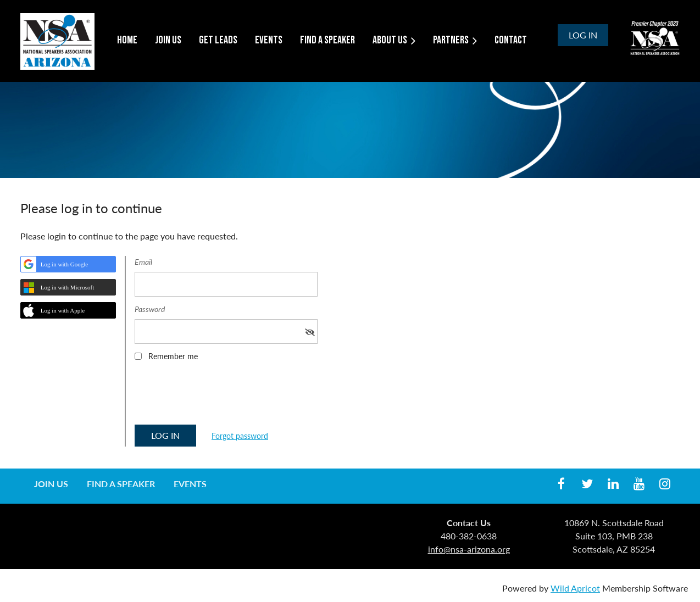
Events (190, 484)
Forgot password (240, 436)
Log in (583, 35)
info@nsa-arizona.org (469, 549)
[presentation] (218, 397)
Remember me (173, 356)
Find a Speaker (121, 484)
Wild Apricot (575, 588)
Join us (51, 484)
